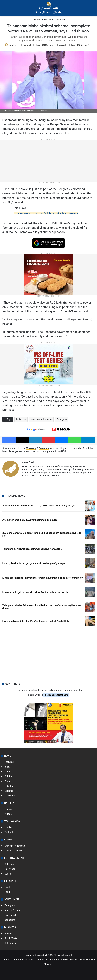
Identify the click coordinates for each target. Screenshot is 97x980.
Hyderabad (10, 915)
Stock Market (11, 938)
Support (74, 960)
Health (8, 887)
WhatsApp (31, 448)
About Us (7, 960)
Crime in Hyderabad (15, 846)
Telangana (61, 20)
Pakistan (9, 786)
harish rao (21, 419)
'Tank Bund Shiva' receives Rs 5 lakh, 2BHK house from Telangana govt (40, 505)
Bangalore (10, 920)
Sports (8, 874)
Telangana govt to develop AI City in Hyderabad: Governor (46, 213)
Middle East (11, 796)
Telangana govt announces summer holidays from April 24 (33, 549)
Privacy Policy (88, 960)
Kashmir (9, 791)
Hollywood (10, 869)
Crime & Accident (14, 851)
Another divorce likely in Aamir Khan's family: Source (30, 520)
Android (53, 451)
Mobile (8, 827)
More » (56, 476)
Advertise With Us (59, 960)
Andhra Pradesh (13, 910)
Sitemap (49, 964)
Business (9, 933)
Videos (8, 814)
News (50, 20)
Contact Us (42, 960)
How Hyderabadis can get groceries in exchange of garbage (34, 563)
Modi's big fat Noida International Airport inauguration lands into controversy (43, 578)
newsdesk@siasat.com (57, 695)
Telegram (44, 448)
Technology (11, 832)
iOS (64, 451)
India (7, 767)
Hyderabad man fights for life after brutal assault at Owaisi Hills (36, 621)
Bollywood (10, 864)
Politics (8, 776)
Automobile (11, 943)
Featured (9, 762)
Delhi (7, 772)
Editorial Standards (24, 960)
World (8, 781)
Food (7, 892)
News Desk (13, 45)
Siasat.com (38, 20)
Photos (8, 809)
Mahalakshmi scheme (41, 419)
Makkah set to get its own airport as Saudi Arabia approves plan (36, 592)
